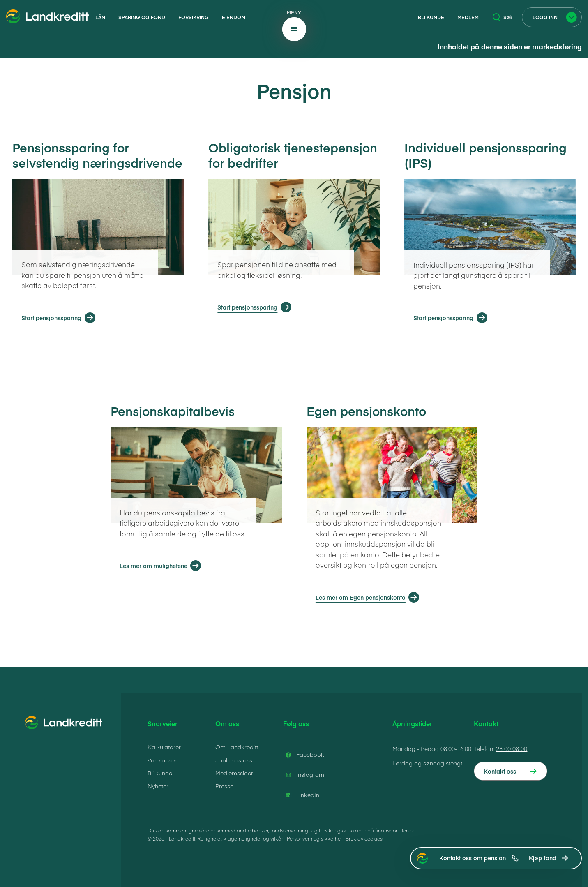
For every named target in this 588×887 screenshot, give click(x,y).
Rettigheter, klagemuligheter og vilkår (240, 838)
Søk (503, 17)
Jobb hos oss (234, 760)
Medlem (468, 17)
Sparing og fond (142, 17)
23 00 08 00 (512, 748)
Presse (224, 786)
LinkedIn (301, 795)
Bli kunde (431, 17)
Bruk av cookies (364, 838)
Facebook (304, 755)
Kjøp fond (543, 858)
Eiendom (234, 17)
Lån (100, 17)
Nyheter (158, 786)
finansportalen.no (395, 830)
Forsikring (194, 17)
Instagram (304, 775)
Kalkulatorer (164, 747)
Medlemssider (234, 773)
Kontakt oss (500, 771)
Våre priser (162, 760)
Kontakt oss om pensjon (479, 858)
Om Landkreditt (237, 747)
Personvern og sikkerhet (314, 838)
